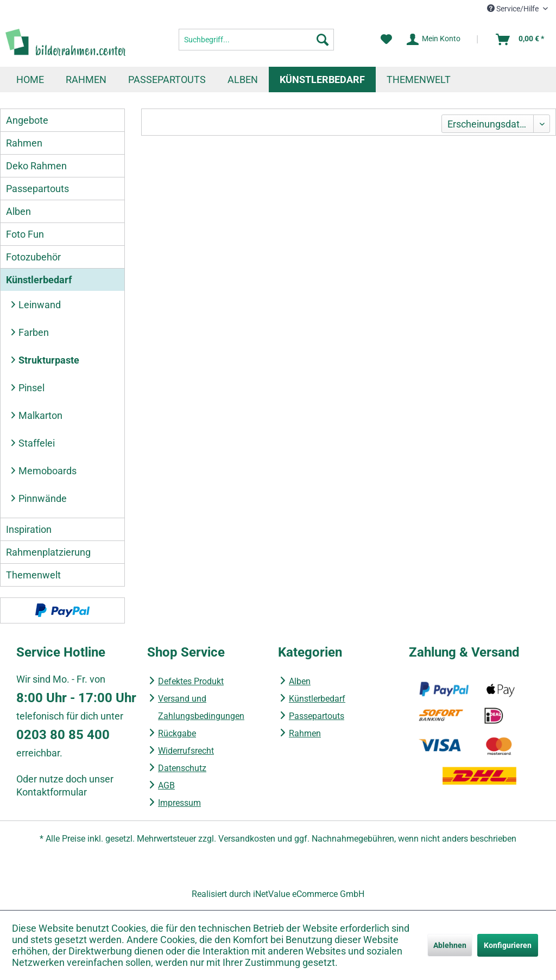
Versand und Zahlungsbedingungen (201, 707)
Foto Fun (25, 234)
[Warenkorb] (520, 40)
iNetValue (271, 894)
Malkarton (40, 415)
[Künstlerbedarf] (322, 79)
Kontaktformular (52, 792)
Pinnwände (43, 498)
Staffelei (37, 443)
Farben (34, 332)
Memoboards (48, 471)
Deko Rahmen (36, 166)
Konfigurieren (508, 945)
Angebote (27, 120)
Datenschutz (182, 768)
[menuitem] (257, 40)
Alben (18, 211)
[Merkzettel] (386, 40)
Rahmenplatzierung (48, 552)
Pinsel (31, 388)
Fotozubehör (33, 257)
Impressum (179, 803)
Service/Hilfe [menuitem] (514, 9)
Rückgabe (177, 733)
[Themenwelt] (419, 79)
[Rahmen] (86, 79)
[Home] (30, 79)
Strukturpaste (49, 360)
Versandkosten (247, 839)
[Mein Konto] (434, 40)
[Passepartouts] (167, 79)
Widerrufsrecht (186, 751)
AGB (166, 785)
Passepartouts (37, 189)
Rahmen (24, 143)
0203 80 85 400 (63, 735)
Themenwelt (33, 575)
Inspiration (29, 529)
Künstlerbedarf (39, 280)
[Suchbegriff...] (257, 40)
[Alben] (243, 79)
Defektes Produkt (191, 681)
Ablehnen (450, 945)
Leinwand (40, 305)
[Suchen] (323, 40)
